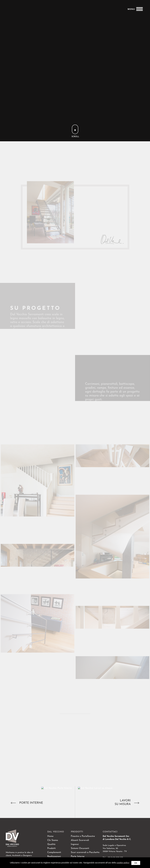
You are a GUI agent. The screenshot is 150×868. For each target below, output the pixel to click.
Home (50, 836)
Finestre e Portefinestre (83, 836)
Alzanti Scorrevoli (80, 840)
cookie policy (123, 863)
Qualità (51, 844)
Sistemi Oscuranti (80, 848)
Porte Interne (78, 856)
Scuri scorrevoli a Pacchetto (85, 852)
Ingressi (75, 844)
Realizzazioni (54, 856)
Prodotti (51, 848)
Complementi (54, 852)
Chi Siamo (53, 840)
